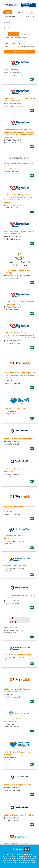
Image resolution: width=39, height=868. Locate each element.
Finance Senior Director (12, 627)
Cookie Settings (16, 849)
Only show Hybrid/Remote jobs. (16, 38)
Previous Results (20, 52)
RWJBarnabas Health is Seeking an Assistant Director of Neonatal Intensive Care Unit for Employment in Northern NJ (19, 335)
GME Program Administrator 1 (15, 565)
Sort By (6, 46)
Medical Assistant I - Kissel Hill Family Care (19, 815)
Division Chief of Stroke (12, 69)
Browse (18, 12)
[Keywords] (19, 22)
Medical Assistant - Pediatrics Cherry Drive (19, 439)
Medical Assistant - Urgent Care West (18, 785)
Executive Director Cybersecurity (16, 843)
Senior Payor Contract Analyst (15, 408)
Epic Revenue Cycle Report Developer (18, 654)
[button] (26, 34)
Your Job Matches (11, 16)
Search (8, 12)
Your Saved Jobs (28, 16)
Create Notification (29, 46)
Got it (27, 849)
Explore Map (29, 12)
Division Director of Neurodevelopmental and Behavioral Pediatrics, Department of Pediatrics (19, 375)
